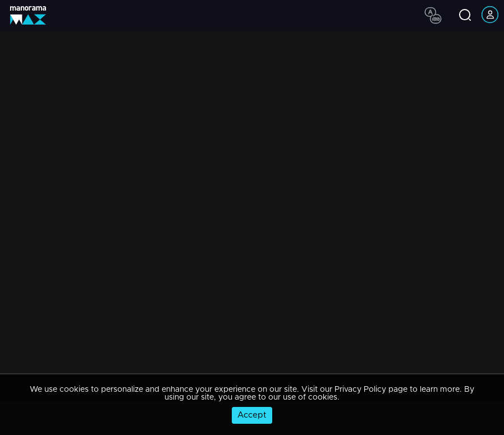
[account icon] (490, 15)
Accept (252, 415)
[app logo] (32, 15)
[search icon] (465, 16)
